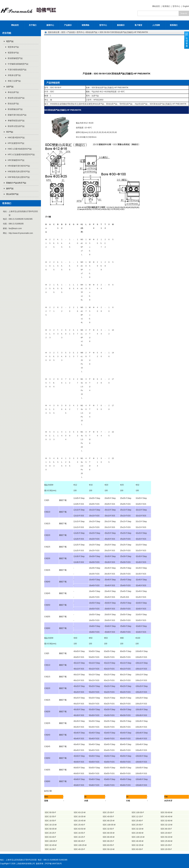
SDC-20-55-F (166, 849)
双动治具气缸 (13, 104)
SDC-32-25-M (137, 845)
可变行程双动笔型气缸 (17, 70)
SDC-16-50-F (50, 821)
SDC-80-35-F (166, 829)
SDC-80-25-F (108, 841)
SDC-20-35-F (166, 845)
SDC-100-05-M (109, 825)
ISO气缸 (10, 132)
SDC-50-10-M (109, 849)
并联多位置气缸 (14, 75)
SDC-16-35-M (80, 817)
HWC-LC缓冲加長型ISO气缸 (20, 149)
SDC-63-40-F (50, 837)
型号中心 (176, 6)
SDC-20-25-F (50, 833)
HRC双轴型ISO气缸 (16, 160)
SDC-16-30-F (50, 849)
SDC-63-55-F (108, 845)
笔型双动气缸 (13, 53)
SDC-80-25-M (109, 821)
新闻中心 (50, 25)
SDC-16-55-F (79, 833)
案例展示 (121, 25)
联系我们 (166, 6)
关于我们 (33, 25)
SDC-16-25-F (79, 837)
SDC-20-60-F (166, 833)
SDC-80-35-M (109, 833)
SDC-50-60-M (166, 813)
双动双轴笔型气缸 (15, 58)
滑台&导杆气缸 (12, 194)
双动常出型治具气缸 (16, 126)
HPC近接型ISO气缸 (16, 143)
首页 (63, 32)
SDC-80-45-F (79, 841)
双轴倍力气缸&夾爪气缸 (16, 183)
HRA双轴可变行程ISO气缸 (19, 166)
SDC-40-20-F (79, 849)
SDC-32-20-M (137, 829)
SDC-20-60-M (137, 833)
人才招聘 (156, 25)
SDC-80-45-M (109, 837)
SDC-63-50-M (80, 829)
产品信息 (71, 32)
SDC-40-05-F (108, 817)
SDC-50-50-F (50, 813)
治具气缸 (10, 87)
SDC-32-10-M (166, 825)
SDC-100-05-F (51, 841)
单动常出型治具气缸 (16, 98)
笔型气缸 (10, 41)
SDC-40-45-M (137, 841)
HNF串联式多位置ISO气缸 (19, 177)
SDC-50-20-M (166, 837)
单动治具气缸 (13, 92)
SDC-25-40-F (79, 825)
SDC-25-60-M (166, 841)
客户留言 (138, 25)
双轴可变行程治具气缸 (17, 115)
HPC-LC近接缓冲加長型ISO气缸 (21, 155)
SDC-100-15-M (138, 837)
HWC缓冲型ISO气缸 (16, 138)
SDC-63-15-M (80, 813)
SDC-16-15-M (51, 825)
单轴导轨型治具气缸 (16, 121)
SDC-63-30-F (137, 849)
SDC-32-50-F (108, 829)
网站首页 (156, 6)
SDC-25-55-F (137, 825)
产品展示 (68, 25)
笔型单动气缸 (13, 47)
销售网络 (86, 25)
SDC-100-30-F (138, 813)
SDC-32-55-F (50, 817)
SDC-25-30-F (108, 813)
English (186, 6)
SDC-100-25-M (80, 845)
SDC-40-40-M (166, 817)
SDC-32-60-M (166, 821)
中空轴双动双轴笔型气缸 (18, 64)
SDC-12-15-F (137, 817)
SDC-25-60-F (137, 821)
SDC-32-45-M (51, 845)
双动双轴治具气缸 (15, 109)
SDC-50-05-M (51, 829)
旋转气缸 (10, 189)
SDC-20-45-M (80, 821)
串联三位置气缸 (14, 81)
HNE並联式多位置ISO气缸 (19, 172)
